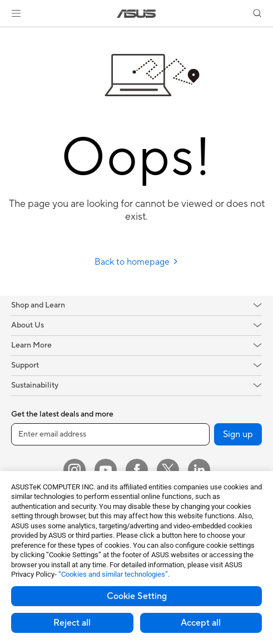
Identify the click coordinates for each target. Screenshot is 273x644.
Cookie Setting (137, 596)
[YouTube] (106, 470)
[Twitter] (168, 470)
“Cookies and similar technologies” (113, 574)
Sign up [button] (238, 434)
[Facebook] (137, 470)
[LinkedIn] (199, 470)
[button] (16, 13)
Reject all (72, 623)
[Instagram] (75, 470)
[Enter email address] (110, 434)
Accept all (201, 623)
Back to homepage (136, 262)
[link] (136, 14)
